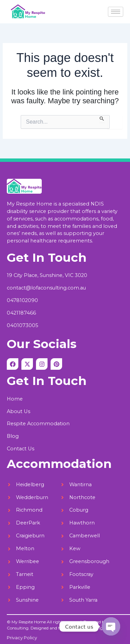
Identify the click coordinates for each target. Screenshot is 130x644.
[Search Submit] (102, 119)
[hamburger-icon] (116, 12)
